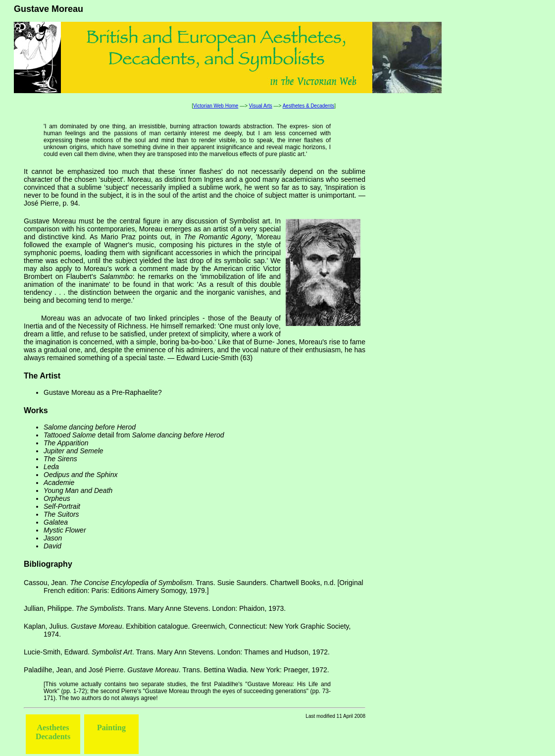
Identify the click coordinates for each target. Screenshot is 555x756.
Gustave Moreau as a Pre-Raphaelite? (103, 392)
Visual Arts (261, 106)
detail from (134, 435)
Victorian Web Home (216, 106)
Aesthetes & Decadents (309, 106)
